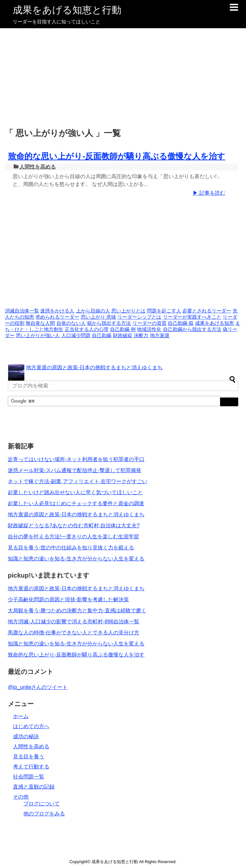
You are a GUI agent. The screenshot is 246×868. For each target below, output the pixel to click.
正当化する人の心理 (86, 329)
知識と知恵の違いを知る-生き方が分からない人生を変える (76, 559)
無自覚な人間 (40, 323)
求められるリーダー (57, 317)
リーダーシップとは (139, 317)
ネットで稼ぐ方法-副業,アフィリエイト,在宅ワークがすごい (78, 481)
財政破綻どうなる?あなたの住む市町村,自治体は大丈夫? (74, 526)
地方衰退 (160, 336)
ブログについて (42, 804)
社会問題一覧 (29, 777)
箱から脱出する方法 (109, 323)
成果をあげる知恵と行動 (67, 10)
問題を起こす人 (164, 311)
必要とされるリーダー (207, 311)
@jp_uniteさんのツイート (38, 687)
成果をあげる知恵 (215, 323)
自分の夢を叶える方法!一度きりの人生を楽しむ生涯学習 (73, 537)
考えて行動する (31, 767)
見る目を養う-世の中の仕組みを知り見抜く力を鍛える (71, 548)
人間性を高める (38, 167)
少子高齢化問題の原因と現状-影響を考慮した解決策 (68, 599)
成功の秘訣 (26, 736)
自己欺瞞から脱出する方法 (192, 329)
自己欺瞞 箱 (181, 323)
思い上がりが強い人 (38, 336)
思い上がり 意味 (98, 317)
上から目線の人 (93, 311)
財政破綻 (123, 336)
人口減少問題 (76, 336)
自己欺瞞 (102, 336)
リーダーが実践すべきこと (192, 317)
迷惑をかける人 (57, 311)
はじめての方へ (31, 726)
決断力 (141, 336)
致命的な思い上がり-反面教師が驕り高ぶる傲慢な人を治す (117, 156)
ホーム (21, 716)
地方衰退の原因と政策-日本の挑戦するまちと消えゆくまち (94, 367)
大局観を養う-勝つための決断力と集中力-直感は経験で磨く (77, 611)
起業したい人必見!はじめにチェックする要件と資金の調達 (76, 503)
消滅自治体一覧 (22, 311)
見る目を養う (29, 757)
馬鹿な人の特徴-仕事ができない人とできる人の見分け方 (74, 633)
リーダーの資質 (149, 323)
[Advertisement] (123, 77)
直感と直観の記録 (34, 787)
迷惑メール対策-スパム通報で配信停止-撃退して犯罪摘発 (74, 470)
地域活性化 (149, 329)
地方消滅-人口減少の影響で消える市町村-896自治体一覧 (74, 622)
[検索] (113, 401)
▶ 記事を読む (209, 193)
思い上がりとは (128, 311)
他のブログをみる (44, 814)
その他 (21, 797)
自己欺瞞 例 (123, 329)
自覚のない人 (71, 323)
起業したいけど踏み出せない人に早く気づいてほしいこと (75, 492)
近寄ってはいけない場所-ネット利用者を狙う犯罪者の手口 (76, 459)
